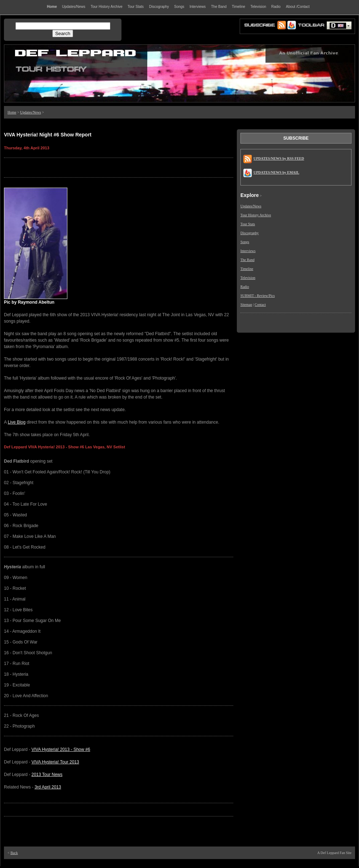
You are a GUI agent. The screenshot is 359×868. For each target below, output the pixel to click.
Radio (245, 287)
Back (14, 853)
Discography (250, 233)
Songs (245, 242)
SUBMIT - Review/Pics (258, 296)
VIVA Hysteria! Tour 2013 (55, 762)
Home (12, 112)
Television (248, 278)
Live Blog (17, 422)
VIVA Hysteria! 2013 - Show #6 (61, 749)
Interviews (248, 251)
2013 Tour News (47, 775)
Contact (260, 305)
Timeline (247, 269)
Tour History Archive (256, 215)
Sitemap (246, 305)
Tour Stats (248, 224)
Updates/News (30, 112)
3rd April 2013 (48, 787)
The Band (247, 260)
